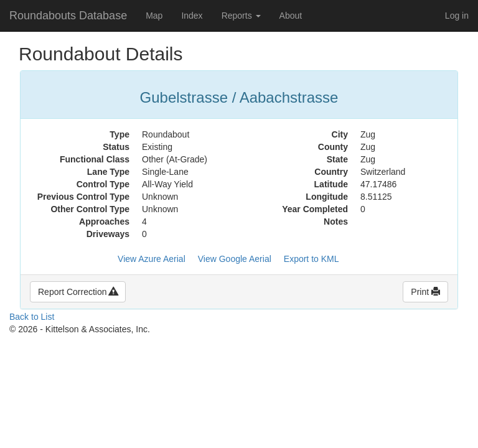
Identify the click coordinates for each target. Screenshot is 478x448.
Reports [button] (241, 16)
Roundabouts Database (68, 16)
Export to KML (312, 259)
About (291, 16)
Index (192, 16)
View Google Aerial (235, 259)
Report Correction (78, 292)
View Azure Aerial (152, 259)
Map (154, 16)
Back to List (32, 317)
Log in (457, 16)
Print (425, 292)
